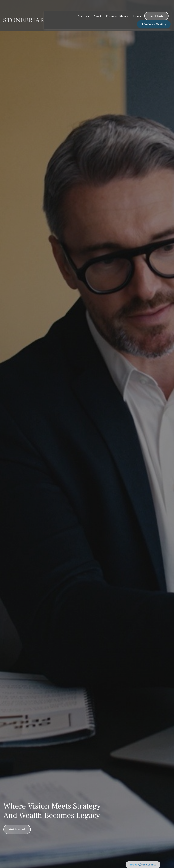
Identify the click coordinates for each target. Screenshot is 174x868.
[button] (83, 7)
